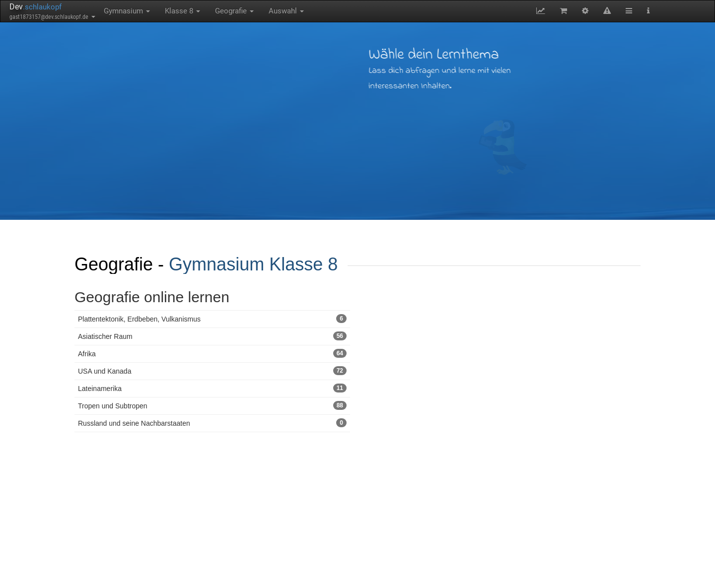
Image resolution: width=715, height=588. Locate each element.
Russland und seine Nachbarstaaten (212, 423)
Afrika (212, 353)
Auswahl (286, 11)
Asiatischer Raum (212, 336)
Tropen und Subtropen (212, 405)
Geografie (234, 11)
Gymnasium (127, 11)
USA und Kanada (212, 371)
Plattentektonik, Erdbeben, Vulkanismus (212, 319)
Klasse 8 (182, 11)
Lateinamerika (212, 388)
